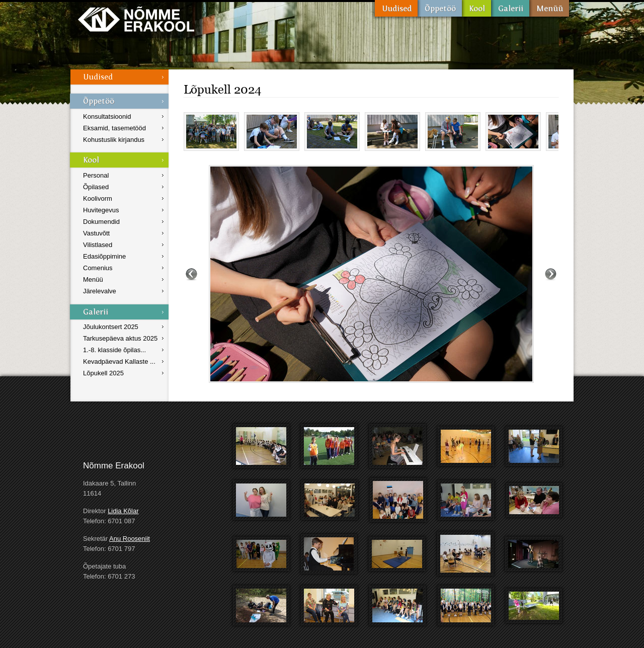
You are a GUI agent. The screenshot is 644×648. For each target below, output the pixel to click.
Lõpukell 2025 (103, 373)
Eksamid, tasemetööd (114, 128)
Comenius (98, 268)
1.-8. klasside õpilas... (114, 350)
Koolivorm (98, 198)
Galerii (510, 8)
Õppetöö (440, 8)
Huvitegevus (101, 210)
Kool (476, 8)
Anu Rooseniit (130, 539)
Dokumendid (101, 222)
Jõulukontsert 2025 (111, 327)
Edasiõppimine (104, 256)
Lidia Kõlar (123, 511)
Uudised (396, 8)
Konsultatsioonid (107, 116)
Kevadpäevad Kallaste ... (119, 361)
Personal (96, 175)
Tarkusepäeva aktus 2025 (120, 338)
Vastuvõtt (96, 233)
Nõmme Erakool (136, 19)
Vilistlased (98, 245)
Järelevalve (100, 291)
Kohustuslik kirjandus (114, 140)
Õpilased (96, 187)
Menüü (549, 8)
